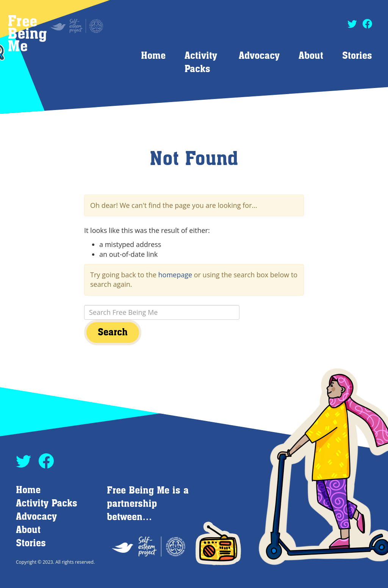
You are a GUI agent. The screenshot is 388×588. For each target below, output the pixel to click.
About (311, 56)
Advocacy (259, 56)
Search (113, 333)
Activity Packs (47, 504)
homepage (175, 275)
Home (153, 56)
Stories (357, 56)
